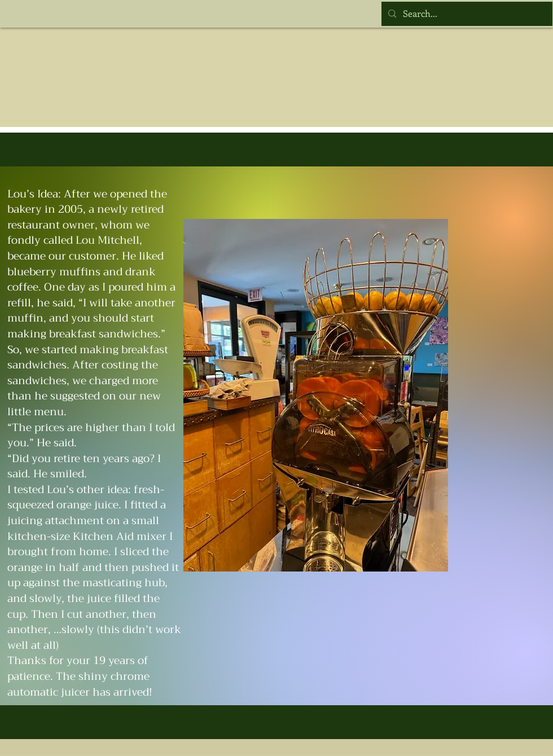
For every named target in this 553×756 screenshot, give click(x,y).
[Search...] (466, 14)
